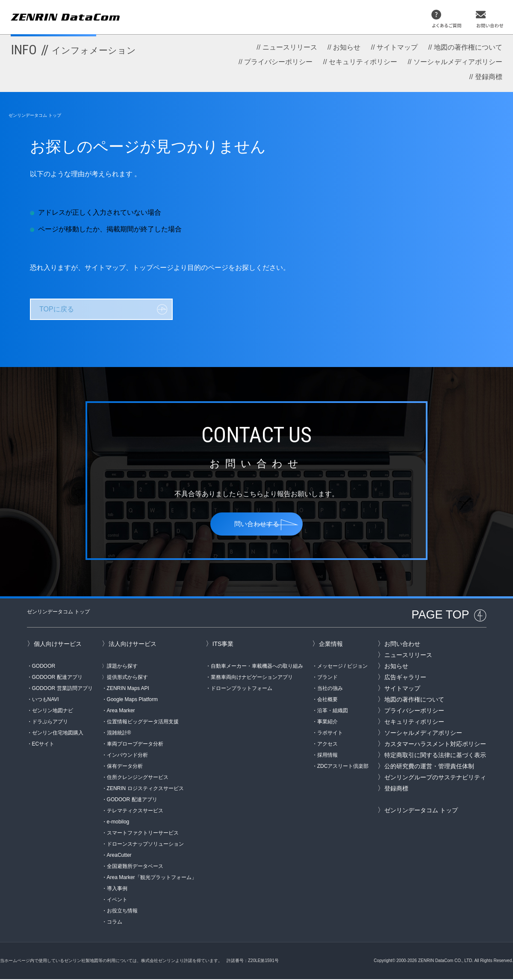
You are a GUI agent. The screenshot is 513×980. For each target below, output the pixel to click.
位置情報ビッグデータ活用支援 (143, 722)
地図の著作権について (468, 47)
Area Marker (121, 711)
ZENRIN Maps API (128, 689)
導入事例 (117, 889)
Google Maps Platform (132, 700)
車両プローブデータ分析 (135, 745)
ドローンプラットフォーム (242, 689)
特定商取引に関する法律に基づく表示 (435, 756)
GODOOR (44, 667)
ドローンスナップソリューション (145, 845)
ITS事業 (223, 645)
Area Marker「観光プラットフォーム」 (152, 878)
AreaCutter (119, 856)
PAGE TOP (440, 616)
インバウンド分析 (127, 756)
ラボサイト (330, 734)
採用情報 (327, 756)
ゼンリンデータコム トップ (35, 115)
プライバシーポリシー (278, 62)
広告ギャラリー (405, 678)
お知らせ (347, 47)
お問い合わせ (402, 645)
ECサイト (43, 745)
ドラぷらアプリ (50, 722)
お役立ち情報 (122, 912)
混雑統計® (119, 734)
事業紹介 (327, 722)
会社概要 (327, 700)
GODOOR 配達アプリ (57, 678)
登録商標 (489, 77)
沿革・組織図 (333, 711)
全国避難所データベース (135, 867)
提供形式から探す (127, 678)
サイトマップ (397, 47)
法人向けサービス (133, 645)
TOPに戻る (57, 309)
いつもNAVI (46, 700)
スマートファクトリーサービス (143, 834)
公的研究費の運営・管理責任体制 (429, 767)
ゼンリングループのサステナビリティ (435, 778)
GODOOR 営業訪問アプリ (62, 689)
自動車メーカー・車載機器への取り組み (257, 667)
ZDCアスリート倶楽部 (343, 767)
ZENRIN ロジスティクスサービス (145, 789)
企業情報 (331, 645)
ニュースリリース (290, 47)
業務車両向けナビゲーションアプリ (252, 678)
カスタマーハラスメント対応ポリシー (435, 745)
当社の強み (330, 689)
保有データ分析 (125, 767)
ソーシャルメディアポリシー (458, 62)
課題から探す (122, 667)
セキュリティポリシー (363, 62)
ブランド (327, 678)
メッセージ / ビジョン (342, 667)
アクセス (327, 745)
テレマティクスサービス (135, 811)
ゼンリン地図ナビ (53, 711)
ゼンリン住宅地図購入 (58, 734)
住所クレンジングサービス (138, 778)
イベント (117, 900)
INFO (73, 50)
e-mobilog (118, 823)
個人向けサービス (58, 645)
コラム (115, 923)
